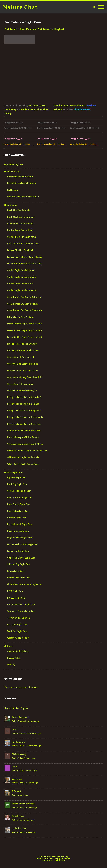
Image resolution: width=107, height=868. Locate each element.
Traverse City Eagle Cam (19, 618)
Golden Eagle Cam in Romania (21, 290)
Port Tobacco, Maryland (51, 29)
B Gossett (16, 791)
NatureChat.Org (60, 856)
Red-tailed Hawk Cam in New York (24, 431)
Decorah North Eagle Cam (20, 524)
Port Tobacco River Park (18, 29)
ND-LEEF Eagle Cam (16, 598)
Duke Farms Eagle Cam (18, 531)
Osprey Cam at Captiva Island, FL (23, 364)
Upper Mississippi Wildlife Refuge (23, 437)
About (8, 646)
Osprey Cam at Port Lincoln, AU (22, 391)
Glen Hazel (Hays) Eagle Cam (21, 558)
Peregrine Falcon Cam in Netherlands (25, 417)
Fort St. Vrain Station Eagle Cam (23, 544)
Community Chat (14, 165)
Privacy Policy (14, 658)
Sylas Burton (18, 816)
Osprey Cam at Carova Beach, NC (23, 371)
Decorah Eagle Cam (16, 518)
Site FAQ (11, 665)
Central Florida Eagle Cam (20, 498)
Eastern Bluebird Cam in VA (20, 250)
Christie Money (19, 754)
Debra (15, 730)
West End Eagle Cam (17, 631)
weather (20, 46)
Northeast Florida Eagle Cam (21, 605)
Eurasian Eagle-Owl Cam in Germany (24, 264)
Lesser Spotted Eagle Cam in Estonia (24, 324)
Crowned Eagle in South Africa (22, 237)
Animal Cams (12, 172)
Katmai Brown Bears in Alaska (22, 183)
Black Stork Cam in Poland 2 (21, 224)
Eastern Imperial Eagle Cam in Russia (25, 257)
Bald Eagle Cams (14, 472)
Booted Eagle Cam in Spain (20, 230)
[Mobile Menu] (101, 7)
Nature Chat (20, 7)
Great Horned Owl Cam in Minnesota (25, 310)
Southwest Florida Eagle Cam (21, 611)
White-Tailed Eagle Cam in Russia (23, 464)
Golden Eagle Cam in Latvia (20, 284)
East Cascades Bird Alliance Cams (23, 244)
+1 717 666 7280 (57, 860)
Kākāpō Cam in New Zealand (20, 317)
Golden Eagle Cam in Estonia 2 (22, 277)
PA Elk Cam (12, 190)
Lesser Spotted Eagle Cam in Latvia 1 (25, 330)
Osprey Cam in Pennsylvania (20, 384)
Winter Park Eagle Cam (18, 638)
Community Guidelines (18, 651)
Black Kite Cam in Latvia (19, 210)
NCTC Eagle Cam (15, 591)
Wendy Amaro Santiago (23, 804)
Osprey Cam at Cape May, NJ (21, 357)
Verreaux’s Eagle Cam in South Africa (25, 444)
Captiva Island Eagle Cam (19, 491)
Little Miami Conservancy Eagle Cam (24, 584)
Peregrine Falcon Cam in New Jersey (24, 424)
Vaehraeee (17, 779)
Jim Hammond (19, 742)
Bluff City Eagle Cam (17, 484)
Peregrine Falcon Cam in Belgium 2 (24, 411)
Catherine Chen (19, 829)
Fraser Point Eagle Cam (18, 551)
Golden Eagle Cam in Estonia (21, 270)
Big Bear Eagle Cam (17, 477)
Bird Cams (10, 205)
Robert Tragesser (20, 717)
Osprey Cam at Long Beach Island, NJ (25, 377)
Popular (24, 708)
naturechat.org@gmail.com (57, 858)
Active (16, 708)
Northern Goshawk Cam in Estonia (23, 350)
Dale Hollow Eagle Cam (18, 511)
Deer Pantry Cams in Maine (20, 177)
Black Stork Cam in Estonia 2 (21, 217)
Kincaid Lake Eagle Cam (18, 578)
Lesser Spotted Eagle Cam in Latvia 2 (25, 337)
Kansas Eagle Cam (16, 571)
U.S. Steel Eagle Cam (17, 625)
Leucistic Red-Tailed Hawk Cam (22, 344)
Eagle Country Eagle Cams (20, 538)
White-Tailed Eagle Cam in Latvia (23, 457)
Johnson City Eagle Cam (18, 564)
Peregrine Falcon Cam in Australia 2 (24, 397)
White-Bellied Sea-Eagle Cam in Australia (27, 451)
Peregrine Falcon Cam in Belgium (23, 404)
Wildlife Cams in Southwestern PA (23, 197)
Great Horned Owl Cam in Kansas (23, 304)
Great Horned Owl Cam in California (24, 297)
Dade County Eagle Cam (19, 504)
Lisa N (15, 767)
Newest (8, 708)
